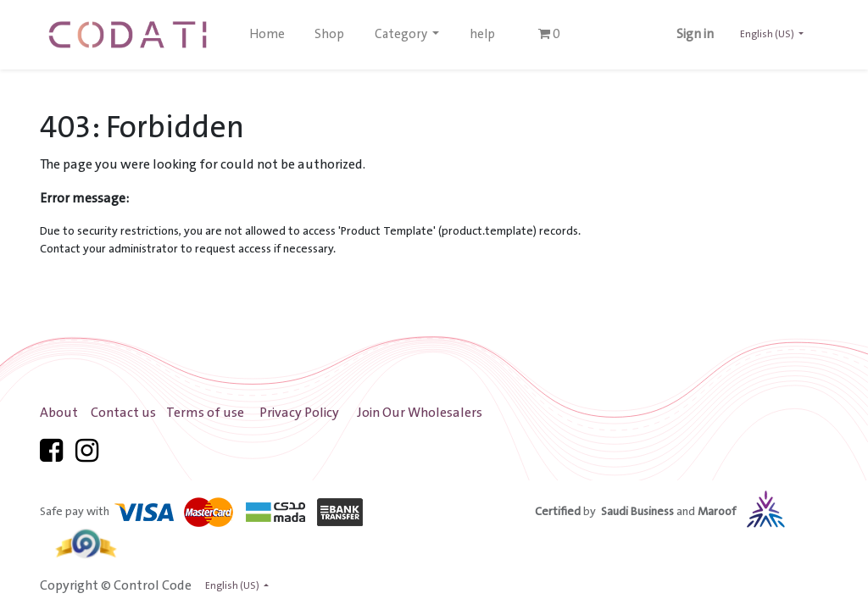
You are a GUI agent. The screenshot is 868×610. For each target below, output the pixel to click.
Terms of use (205, 413)
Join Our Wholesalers (420, 413)
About (59, 413)
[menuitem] (267, 35)
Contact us (123, 413)
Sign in (695, 35)
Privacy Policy (299, 413)
